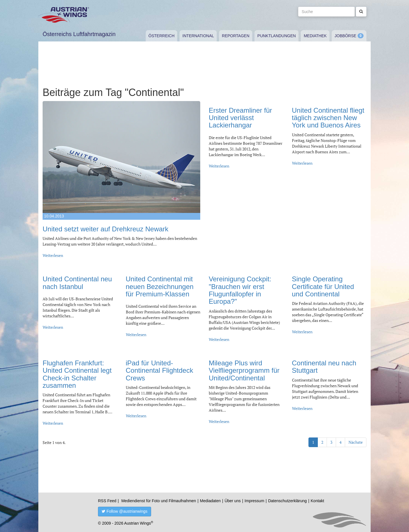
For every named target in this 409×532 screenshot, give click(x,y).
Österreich (162, 36)
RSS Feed (107, 501)
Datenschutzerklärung (287, 501)
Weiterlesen (53, 255)
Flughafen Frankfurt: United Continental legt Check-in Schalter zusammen (77, 374)
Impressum (254, 501)
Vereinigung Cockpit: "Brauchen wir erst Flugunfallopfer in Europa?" (240, 290)
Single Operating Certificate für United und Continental (323, 286)
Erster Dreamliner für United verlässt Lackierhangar (240, 118)
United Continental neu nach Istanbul (77, 283)
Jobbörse (345, 36)
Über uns (233, 501)
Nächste (356, 442)
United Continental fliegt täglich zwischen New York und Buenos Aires (328, 118)
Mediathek (315, 36)
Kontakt (317, 501)
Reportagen (236, 36)
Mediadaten (210, 501)
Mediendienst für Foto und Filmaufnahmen (159, 501)
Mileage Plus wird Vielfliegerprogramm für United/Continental (244, 370)
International (198, 36)
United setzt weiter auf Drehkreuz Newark (106, 229)
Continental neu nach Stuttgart (324, 367)
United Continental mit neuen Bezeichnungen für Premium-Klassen (160, 286)
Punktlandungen (277, 36)
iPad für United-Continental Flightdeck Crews (159, 370)
